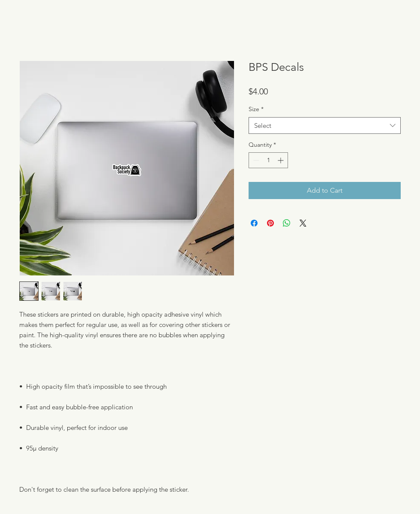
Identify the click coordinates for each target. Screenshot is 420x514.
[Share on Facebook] (254, 223)
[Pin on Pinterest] (270, 223)
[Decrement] (255, 160)
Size (256, 109)
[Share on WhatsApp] (287, 223)
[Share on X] (303, 223)
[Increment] (281, 160)
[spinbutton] (268, 160)
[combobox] (325, 125)
